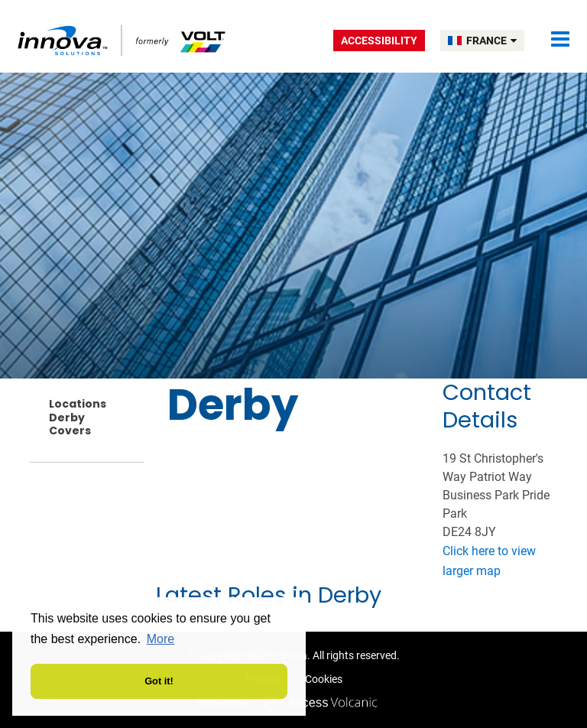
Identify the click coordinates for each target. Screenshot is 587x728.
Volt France (123, 40)
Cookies (324, 679)
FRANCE (491, 41)
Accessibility (379, 41)
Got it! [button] (159, 681)
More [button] (161, 639)
